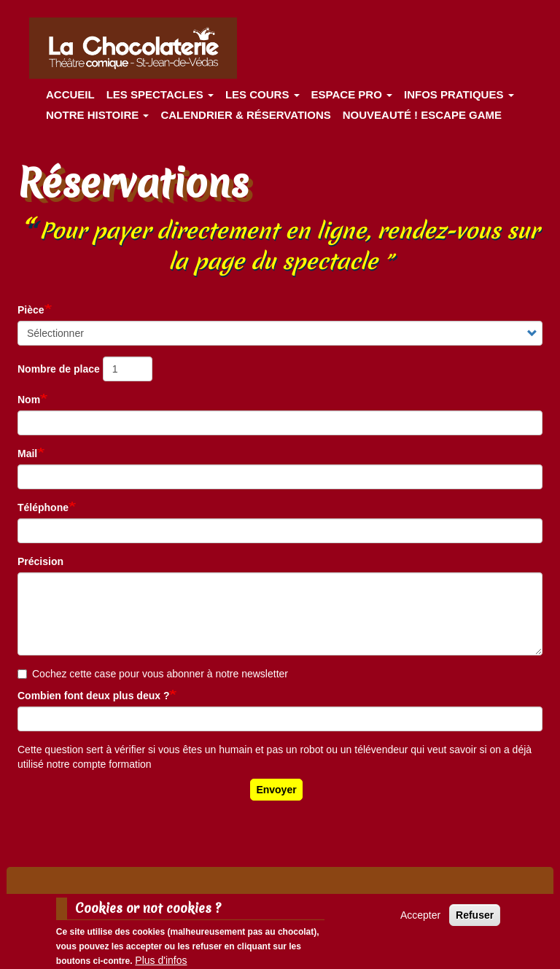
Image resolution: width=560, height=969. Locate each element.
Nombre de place (59, 369)
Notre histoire (97, 115)
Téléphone (43, 507)
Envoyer (276, 790)
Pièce (31, 310)
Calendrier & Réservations (245, 115)
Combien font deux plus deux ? (93, 696)
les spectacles (160, 94)
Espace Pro (352, 94)
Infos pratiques (459, 94)
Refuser (475, 920)
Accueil (70, 94)
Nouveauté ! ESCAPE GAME (422, 115)
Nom (29, 400)
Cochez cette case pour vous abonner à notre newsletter (153, 674)
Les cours (262, 94)
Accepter (420, 920)
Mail (27, 454)
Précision (40, 561)
